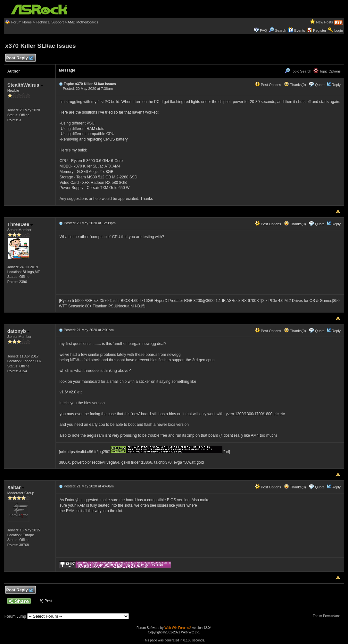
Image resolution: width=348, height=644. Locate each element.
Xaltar (16, 487)
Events (297, 30)
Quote (320, 85)
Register (320, 30)
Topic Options (327, 71)
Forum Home (21, 22)
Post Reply (20, 58)
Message (67, 70)
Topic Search (298, 71)
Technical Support (50, 22)
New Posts (324, 22)
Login (339, 30)
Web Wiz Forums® (178, 628)
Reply (336, 85)
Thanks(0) (295, 85)
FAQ (263, 30)
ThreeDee (20, 224)
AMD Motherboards (83, 22)
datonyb (19, 331)
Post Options (268, 85)
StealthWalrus (25, 85)
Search (281, 30)
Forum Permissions (328, 616)
